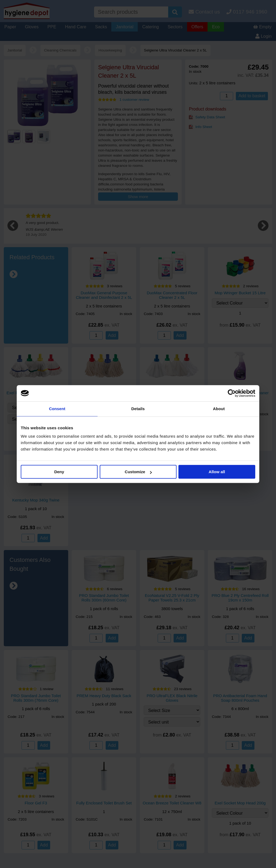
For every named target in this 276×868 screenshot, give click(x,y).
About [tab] (219, 409)
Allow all (217, 472)
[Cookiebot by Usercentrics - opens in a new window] (232, 393)
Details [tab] (138, 409)
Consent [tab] (57, 409)
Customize (138, 472)
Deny (59, 472)
